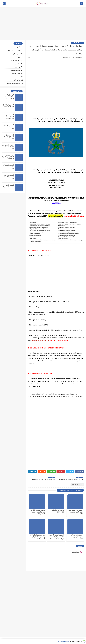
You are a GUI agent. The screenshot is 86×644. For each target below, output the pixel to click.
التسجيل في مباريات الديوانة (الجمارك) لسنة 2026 (76, 537)
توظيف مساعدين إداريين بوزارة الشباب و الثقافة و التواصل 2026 (38, 512)
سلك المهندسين (16, 64)
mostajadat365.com (64, 641)
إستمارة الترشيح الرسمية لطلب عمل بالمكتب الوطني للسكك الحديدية (57, 537)
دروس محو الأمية (16, 60)
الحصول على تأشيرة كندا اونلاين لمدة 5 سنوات (8, 127)
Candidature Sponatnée (13, 83)
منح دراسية (17, 77)
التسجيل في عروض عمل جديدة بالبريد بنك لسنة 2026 (76, 512)
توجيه (19, 57)
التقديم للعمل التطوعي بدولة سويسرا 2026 (10, 117)
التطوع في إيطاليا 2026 (14, 51)
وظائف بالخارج (17, 80)
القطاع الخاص (17, 54)
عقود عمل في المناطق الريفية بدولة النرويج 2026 (8, 157)
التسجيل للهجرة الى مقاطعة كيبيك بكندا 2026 (8, 167)
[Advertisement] (43, 24)
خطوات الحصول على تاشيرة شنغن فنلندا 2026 (8, 147)
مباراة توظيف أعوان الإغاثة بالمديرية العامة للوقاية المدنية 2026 (37, 537)
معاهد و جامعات (16, 74)
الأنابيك (19, 47)
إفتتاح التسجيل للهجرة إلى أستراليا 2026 (9, 137)
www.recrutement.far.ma (40, 340)
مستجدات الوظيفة (77, 43)
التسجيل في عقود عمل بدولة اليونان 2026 (9, 177)
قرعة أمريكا (17, 67)
